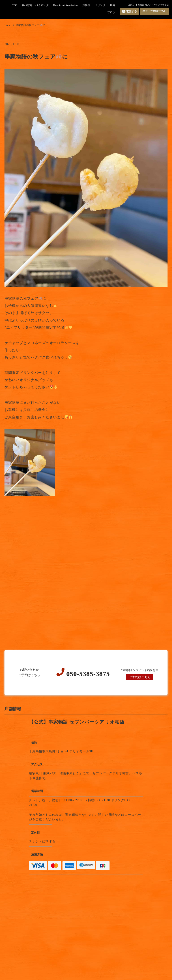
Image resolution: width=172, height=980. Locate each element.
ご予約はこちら (140, 677)
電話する (129, 11)
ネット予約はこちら (155, 11)
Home (8, 25)
